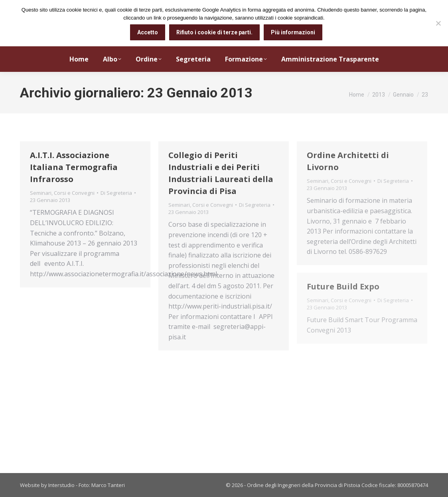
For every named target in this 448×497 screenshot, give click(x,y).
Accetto (148, 32)
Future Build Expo (343, 286)
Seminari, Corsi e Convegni (62, 193)
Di (116, 193)
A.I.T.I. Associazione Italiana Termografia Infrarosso (74, 167)
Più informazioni (293, 32)
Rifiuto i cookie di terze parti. (214, 32)
